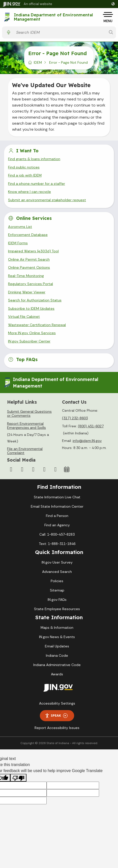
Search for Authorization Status (35, 300)
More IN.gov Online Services (32, 333)
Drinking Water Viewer (27, 292)
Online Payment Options (29, 267)
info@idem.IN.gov (87, 441)
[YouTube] (33, 469)
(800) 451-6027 (91, 426)
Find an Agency (57, 525)
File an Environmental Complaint (25, 451)
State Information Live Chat (57, 497)
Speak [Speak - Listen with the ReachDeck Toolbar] (56, 716)
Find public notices (24, 167)
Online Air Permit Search (29, 259)
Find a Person (57, 516)
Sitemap (57, 590)
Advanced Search (57, 572)
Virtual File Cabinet (24, 317)
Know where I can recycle (29, 192)
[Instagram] (22, 469)
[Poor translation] (18, 778)
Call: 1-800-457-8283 (57, 534)
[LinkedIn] (44, 469)
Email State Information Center (57, 506)
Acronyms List (20, 227)
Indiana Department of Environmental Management (53, 17)
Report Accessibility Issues (57, 728)
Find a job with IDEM (25, 175)
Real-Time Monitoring (26, 276)
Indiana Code (57, 655)
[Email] (55, 469)
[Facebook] (11, 469)
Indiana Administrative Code (57, 665)
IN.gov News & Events (57, 637)
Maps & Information (57, 628)
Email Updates (57, 646)
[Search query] (60, 32)
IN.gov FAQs (57, 600)
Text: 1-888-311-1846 (57, 544)
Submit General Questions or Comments (29, 413)
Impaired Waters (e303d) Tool (33, 251)
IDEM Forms (18, 243)
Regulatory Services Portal (31, 284)
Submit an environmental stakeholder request (47, 200)
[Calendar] (67, 469)
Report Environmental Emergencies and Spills (26, 426)
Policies (57, 581)
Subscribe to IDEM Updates (31, 308)
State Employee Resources (57, 609)
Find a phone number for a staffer (37, 184)
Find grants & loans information (34, 159)
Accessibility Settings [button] (57, 703)
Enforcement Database (28, 235)
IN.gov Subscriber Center (29, 341)
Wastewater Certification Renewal (37, 325)
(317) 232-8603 (75, 418)
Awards (57, 674)
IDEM (38, 62)
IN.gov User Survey (57, 562)
